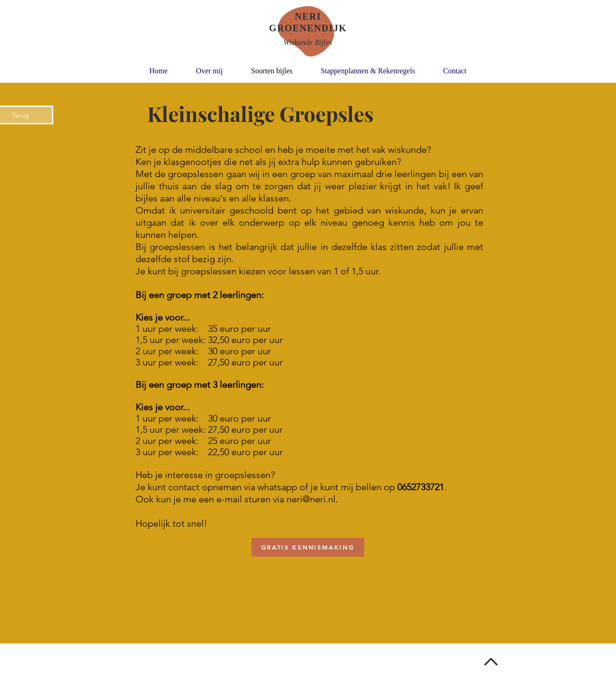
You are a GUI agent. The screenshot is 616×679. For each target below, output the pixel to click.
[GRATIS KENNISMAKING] (308, 547)
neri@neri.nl (311, 499)
